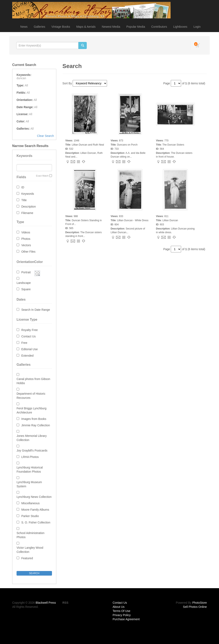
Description (29, 207)
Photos (26, 239)
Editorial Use (29, 349)
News (24, 27)
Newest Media (111, 27)
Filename (27, 213)
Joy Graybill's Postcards (32, 450)
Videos (26, 232)
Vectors (26, 245)
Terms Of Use (122, 611)
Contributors (159, 27)
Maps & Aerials (86, 27)
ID (23, 187)
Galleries (39, 27)
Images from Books (34, 419)
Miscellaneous (31, 503)
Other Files (28, 252)
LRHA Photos (30, 457)
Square (26, 289)
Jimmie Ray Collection (36, 425)
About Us (119, 607)
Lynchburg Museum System (29, 484)
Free (24, 343)
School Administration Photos (31, 535)
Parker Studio (30, 516)
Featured (27, 558)
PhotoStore (200, 603)
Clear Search (46, 136)
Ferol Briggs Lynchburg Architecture (31, 410)
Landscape (24, 283)
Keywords (28, 194)
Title (24, 200)
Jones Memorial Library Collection (32, 438)
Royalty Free (29, 330)
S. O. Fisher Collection (36, 522)
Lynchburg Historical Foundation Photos (30, 470)
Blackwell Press (46, 603)
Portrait (26, 272)
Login (197, 27)
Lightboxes (180, 27)
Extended (27, 356)
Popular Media (136, 27)
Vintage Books (61, 27)
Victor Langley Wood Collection (30, 550)
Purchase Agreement (126, 619)
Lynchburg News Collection (34, 497)
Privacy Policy (122, 615)
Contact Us (28, 336)
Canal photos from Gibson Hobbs (33, 381)
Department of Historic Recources (31, 396)
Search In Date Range (36, 310)
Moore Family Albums (35, 510)
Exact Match (42, 176)
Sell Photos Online (195, 607)
